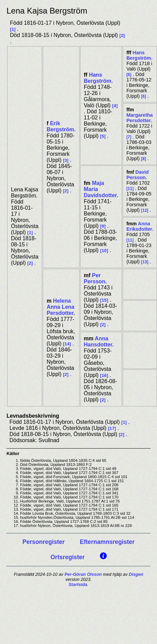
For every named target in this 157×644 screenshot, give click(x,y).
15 (104, 300)
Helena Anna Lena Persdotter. (61, 307)
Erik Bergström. (61, 126)
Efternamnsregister (107, 542)
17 (112, 428)
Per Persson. (95, 278)
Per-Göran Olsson (83, 574)
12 (145, 210)
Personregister (43, 542)
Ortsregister (67, 557)
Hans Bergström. (98, 78)
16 (104, 375)
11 (130, 189)
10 (104, 251)
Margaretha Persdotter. (140, 118)
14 (67, 344)
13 (145, 262)
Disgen (136, 574)
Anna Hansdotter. (99, 342)
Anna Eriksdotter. (140, 226)
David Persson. (138, 175)
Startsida (78, 584)
